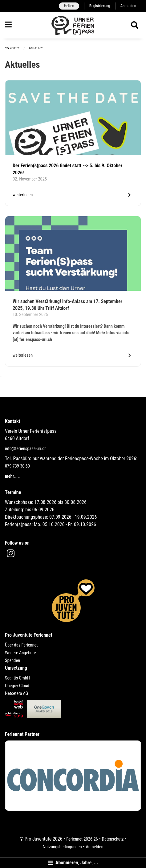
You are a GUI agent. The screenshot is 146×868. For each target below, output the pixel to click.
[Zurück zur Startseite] (73, 25)
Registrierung (100, 6)
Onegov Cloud (17, 686)
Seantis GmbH (17, 678)
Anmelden (128, 6)
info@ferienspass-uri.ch (26, 449)
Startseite (12, 48)
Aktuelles (36, 48)
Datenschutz (113, 839)
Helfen (69, 6)
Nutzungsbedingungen (62, 847)
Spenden (12, 661)
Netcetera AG (16, 694)
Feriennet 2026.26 (82, 839)
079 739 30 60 (17, 466)
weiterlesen (23, 195)
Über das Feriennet (21, 645)
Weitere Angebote (20, 653)
